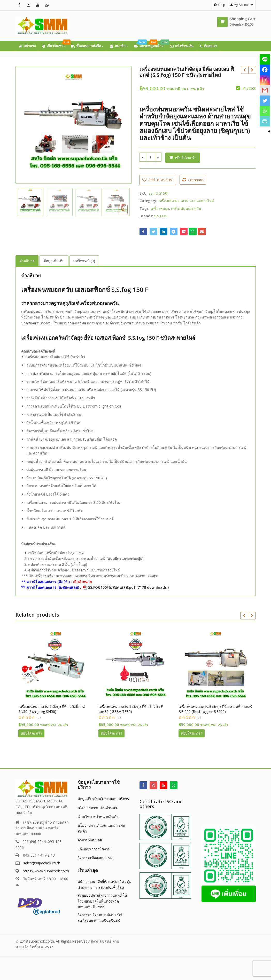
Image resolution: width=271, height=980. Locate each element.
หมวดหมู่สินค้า (150, 45)
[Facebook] (265, 70)
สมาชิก (119, 46)
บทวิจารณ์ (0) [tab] (84, 261)
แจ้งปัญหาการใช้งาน (94, 849)
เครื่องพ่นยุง (160, 208)
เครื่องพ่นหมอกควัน (186, 208)
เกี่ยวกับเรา (55, 45)
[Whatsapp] (265, 111)
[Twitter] (265, 101)
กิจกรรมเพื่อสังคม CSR (95, 858)
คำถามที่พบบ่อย (90, 840)
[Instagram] (265, 80)
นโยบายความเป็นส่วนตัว (97, 808)
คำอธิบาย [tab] (27, 261)
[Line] (265, 59)
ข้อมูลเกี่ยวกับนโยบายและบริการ (103, 799)
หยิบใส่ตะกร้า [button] (34, 733)
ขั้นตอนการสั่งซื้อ (87, 46)
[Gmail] (265, 90)
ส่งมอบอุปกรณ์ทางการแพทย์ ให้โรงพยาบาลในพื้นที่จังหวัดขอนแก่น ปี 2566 (102, 901)
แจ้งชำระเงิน (182, 46)
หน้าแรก (27, 46)
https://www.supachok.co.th (46, 871)
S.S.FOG (161, 216)
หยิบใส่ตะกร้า (186, 158)
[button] (127, 213)
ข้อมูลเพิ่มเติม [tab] (54, 261)
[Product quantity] (150, 157)
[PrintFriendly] (265, 121)
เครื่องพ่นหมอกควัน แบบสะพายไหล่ (186, 201)
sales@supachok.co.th (42, 863)
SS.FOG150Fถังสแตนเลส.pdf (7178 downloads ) (128, 587)
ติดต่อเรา (208, 46)
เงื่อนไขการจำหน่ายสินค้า (98, 816)
